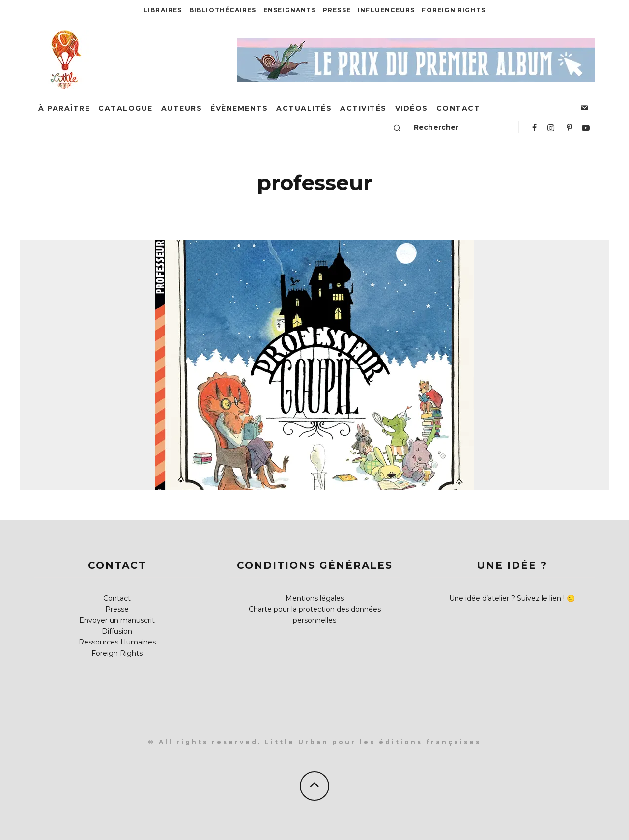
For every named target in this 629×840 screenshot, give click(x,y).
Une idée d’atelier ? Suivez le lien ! (507, 598)
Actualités (304, 108)
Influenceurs (386, 10)
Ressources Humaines (117, 642)
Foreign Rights (454, 10)
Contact (458, 108)
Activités (363, 108)
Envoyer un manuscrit (117, 620)
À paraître (64, 108)
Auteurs (182, 108)
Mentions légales (315, 598)
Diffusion (117, 631)
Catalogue (126, 108)
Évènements (239, 108)
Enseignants (290, 10)
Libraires (163, 10)
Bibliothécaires (223, 10)
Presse (337, 10)
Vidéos (412, 108)
